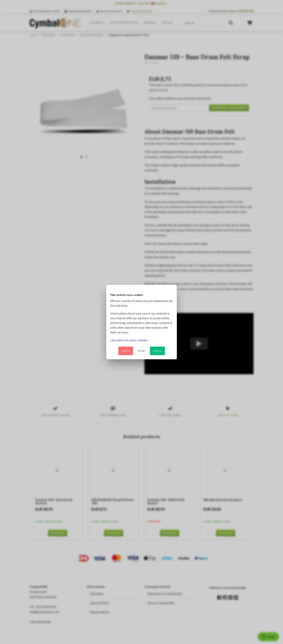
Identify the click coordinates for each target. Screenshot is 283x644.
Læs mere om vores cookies (129, 340)
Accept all (157, 351)
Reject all (126, 351)
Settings (141, 351)
